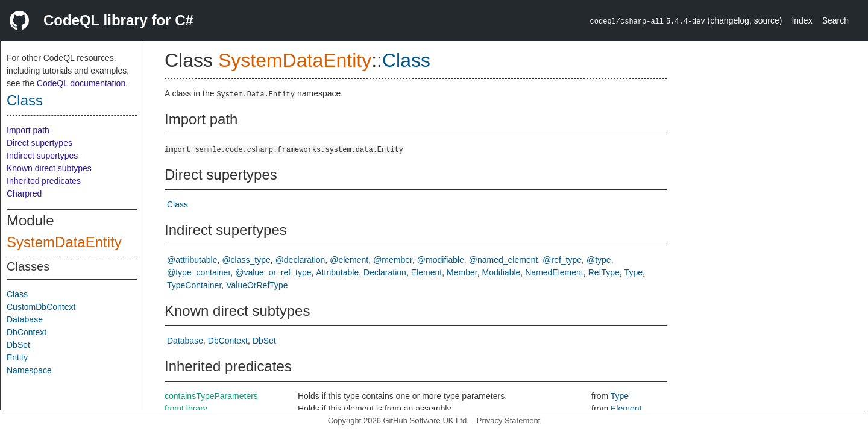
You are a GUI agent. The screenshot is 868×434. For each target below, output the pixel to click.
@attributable (192, 260)
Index (802, 20)
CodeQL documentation (81, 83)
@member (393, 260)
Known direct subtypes (49, 168)
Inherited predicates (44, 181)
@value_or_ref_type (273, 272)
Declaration (385, 272)
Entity (17, 357)
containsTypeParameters (211, 396)
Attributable (337, 272)
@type (599, 260)
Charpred (24, 193)
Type (634, 272)
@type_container (199, 272)
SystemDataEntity (64, 242)
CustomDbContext (41, 307)
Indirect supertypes (42, 156)
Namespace (29, 370)
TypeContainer (194, 285)
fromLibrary (186, 409)
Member (462, 272)
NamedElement (554, 272)
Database (25, 319)
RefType (604, 272)
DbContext (27, 332)
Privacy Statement (509, 420)
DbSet (18, 345)
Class (25, 100)
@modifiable (441, 260)
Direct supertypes (39, 143)
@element (349, 260)
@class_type (246, 260)
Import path (28, 130)
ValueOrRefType (257, 285)
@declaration (300, 260)
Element (426, 272)
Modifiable (502, 272)
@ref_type (562, 260)
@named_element (504, 260)
